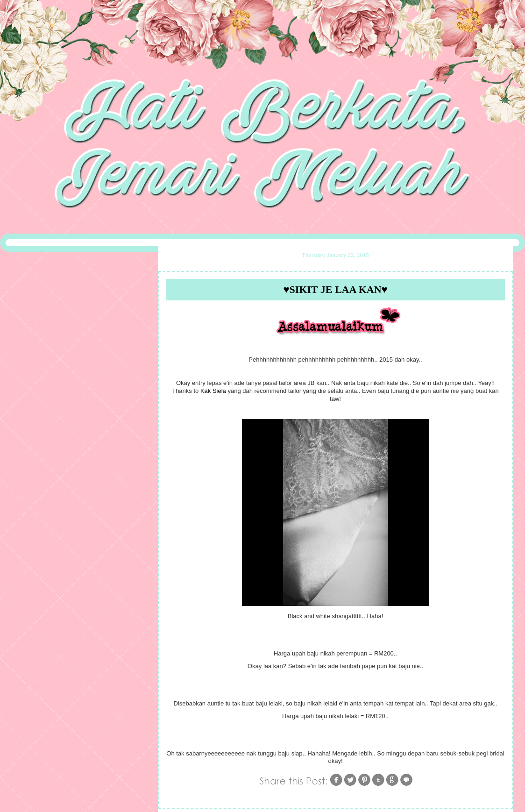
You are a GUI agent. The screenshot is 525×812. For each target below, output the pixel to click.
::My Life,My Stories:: (262, 25)
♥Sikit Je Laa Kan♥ (335, 289)
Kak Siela (213, 391)
